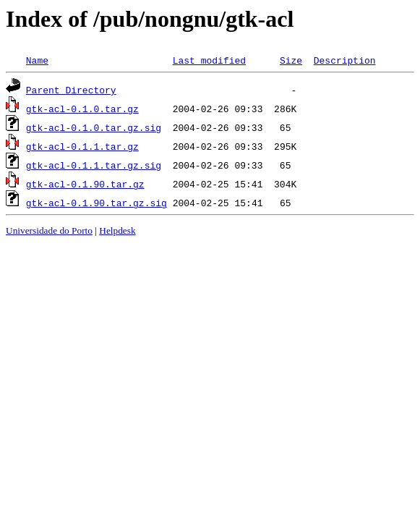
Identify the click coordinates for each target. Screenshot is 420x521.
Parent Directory (71, 90)
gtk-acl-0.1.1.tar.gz (82, 146)
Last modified (209, 60)
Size (291, 60)
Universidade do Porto (49, 230)
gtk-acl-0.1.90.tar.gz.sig (97, 203)
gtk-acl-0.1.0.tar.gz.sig (94, 127)
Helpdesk (117, 230)
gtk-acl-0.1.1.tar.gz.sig (94, 165)
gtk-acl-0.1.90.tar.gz (85, 184)
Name (37, 60)
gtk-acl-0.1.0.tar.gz (82, 109)
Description (345, 60)
